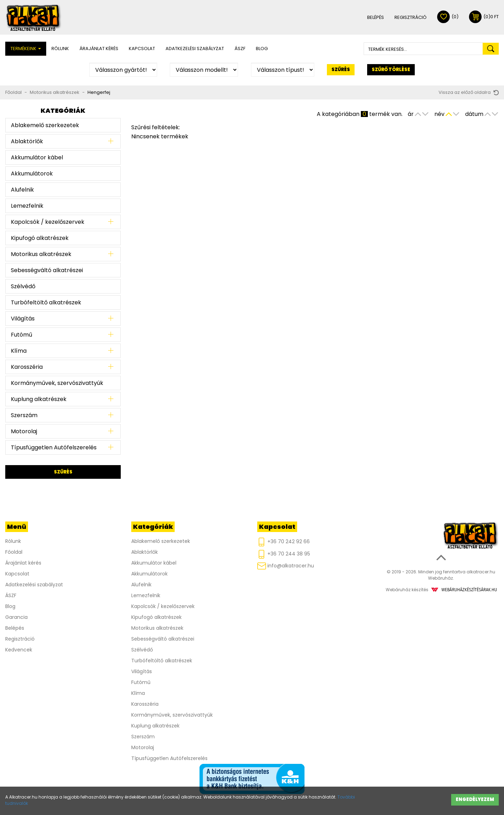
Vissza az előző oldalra (469, 92)
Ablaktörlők (27, 141)
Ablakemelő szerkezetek (45, 125)
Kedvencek (19, 650)
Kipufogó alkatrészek (40, 238)
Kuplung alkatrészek (39, 399)
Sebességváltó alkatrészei (47, 270)
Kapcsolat (142, 49)
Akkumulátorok (32, 174)
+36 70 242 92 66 (283, 542)
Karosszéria (27, 367)
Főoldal (13, 92)
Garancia (16, 617)
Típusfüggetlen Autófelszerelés (54, 447)
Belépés (376, 17)
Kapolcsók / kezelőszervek (48, 222)
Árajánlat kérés (99, 49)
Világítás (23, 319)
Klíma (19, 351)
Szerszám (24, 415)
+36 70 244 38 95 (284, 554)
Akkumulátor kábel (37, 157)
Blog (262, 49)
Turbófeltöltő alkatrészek (46, 302)
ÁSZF (240, 49)
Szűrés (341, 70)
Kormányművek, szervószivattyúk (57, 383)
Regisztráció (411, 17)
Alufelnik (22, 190)
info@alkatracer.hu (286, 566)
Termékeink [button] (26, 49)
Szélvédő (23, 286)
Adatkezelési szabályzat (195, 49)
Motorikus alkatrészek (55, 92)
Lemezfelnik (27, 206)
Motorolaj (24, 431)
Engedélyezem (475, 799)
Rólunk (60, 49)
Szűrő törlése (391, 70)
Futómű (22, 335)
